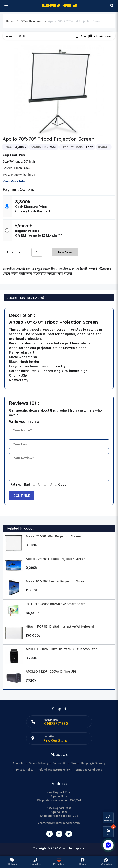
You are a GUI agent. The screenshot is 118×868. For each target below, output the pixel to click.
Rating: (16, 484)
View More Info (14, 181)
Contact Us (59, 763)
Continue (22, 496)
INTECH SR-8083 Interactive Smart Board (56, 604)
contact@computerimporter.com (59, 823)
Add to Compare (99, 36)
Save (80, 36)
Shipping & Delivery (93, 763)
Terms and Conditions (88, 770)
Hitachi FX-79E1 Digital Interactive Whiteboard (60, 626)
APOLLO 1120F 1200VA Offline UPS (51, 671)
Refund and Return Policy (54, 770)
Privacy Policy (25, 770)
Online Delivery (38, 763)
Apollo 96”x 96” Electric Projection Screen (56, 581)
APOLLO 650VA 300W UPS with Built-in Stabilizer (61, 649)
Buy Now (65, 252)
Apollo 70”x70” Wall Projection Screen (53, 536)
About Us (18, 763)
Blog (73, 763)
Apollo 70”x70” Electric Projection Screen (56, 559)
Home (10, 21)
